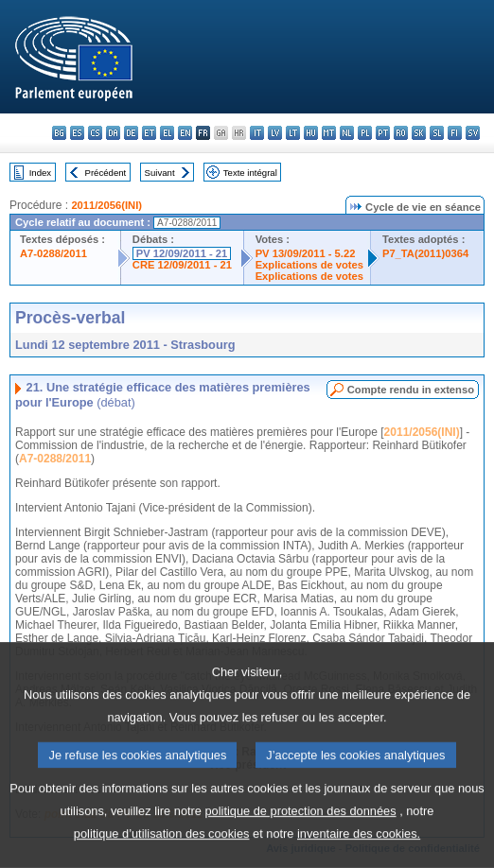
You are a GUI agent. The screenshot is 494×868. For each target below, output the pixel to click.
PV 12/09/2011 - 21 (182, 253)
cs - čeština (95, 133)
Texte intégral (250, 173)
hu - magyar (311, 133)
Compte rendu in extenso (411, 390)
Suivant (160, 173)
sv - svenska (473, 133)
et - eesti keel (149, 133)
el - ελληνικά (167, 133)
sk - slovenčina (419, 133)
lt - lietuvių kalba (293, 133)
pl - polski (365, 133)
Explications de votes (309, 265)
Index (40, 173)
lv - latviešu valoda (275, 133)
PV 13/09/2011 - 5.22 (306, 253)
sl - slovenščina (437, 133)
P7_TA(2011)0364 (425, 253)
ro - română (401, 133)
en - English (185, 133)
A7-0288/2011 (53, 253)
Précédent (106, 173)
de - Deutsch (131, 133)
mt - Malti (329, 133)
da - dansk (113, 133)
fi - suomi (455, 133)
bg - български (59, 133)
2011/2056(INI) (106, 205)
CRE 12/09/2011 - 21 (182, 265)
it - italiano (257, 133)
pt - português (383, 133)
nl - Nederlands (347, 133)
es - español (77, 133)
